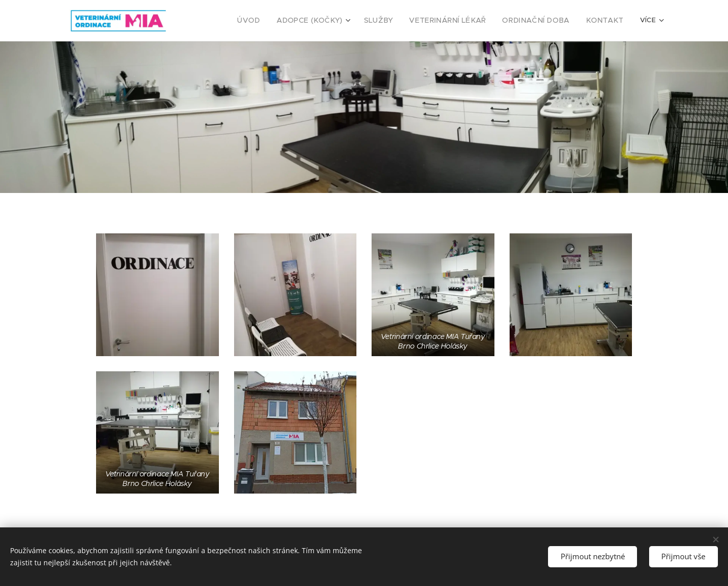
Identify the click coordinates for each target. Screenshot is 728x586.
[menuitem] (278, 21)
